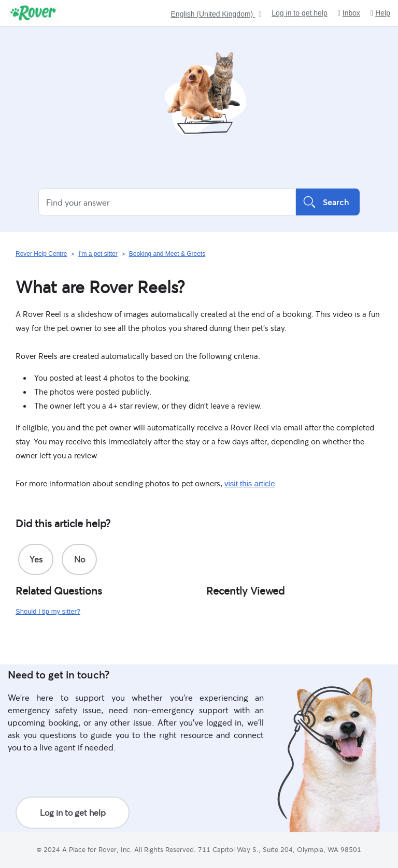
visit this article (250, 483)
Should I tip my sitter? (48, 611)
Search (328, 202)
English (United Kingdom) (213, 14)
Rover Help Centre (41, 254)
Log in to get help (299, 13)
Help (380, 13)
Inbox (349, 13)
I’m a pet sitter (98, 254)
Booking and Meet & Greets (167, 254)
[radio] (36, 559)
